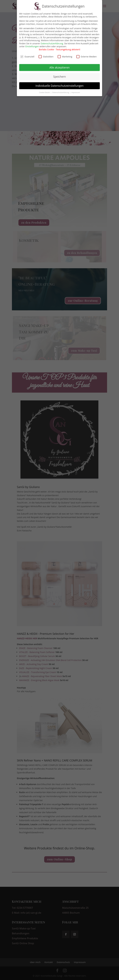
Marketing (65, 54)
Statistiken (46, 54)
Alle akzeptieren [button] (59, 65)
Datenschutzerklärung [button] (61, 90)
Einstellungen (32, 44)
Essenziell (27, 54)
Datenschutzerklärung (52, 41)
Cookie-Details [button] (45, 90)
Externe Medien (87, 54)
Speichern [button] (59, 74)
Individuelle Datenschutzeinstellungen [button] (59, 83)
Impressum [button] (76, 90)
